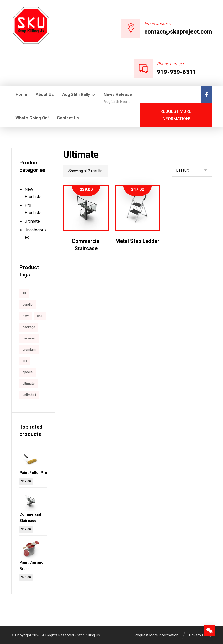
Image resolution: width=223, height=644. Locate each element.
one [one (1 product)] (40, 316)
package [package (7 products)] (29, 327)
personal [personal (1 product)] (29, 338)
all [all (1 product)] (24, 293)
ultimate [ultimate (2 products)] (29, 384)
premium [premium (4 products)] (29, 350)
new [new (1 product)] (26, 316)
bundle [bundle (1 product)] (28, 305)
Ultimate (32, 221)
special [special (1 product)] (28, 372)
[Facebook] (206, 95)
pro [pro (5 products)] (25, 361)
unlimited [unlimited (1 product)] (29, 395)
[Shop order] (192, 170)
